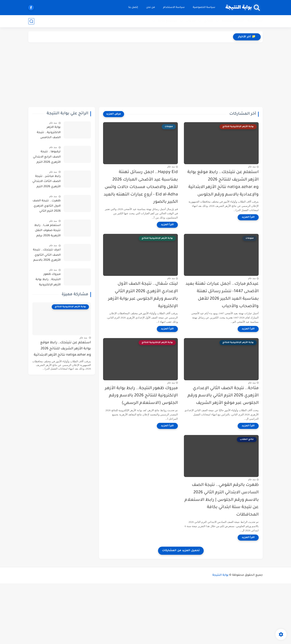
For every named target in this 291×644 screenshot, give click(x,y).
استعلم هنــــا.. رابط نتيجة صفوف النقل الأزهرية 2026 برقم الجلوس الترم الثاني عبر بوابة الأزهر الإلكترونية (47, 231)
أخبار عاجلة (255, 21)
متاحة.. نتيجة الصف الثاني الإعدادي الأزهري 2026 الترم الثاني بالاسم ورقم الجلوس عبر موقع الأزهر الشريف (223, 396)
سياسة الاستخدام (174, 7)
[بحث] (31, 21)
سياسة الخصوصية (204, 7)
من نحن (151, 7)
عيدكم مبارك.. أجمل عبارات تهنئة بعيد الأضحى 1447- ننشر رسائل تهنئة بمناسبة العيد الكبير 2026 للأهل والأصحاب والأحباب (222, 295)
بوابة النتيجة (239, 8)
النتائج (209, 21)
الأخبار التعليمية (233, 21)
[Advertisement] (145, 75)
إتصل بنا (133, 7)
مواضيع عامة (168, 21)
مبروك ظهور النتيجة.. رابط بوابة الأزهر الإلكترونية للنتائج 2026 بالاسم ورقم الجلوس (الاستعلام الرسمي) (141, 396)
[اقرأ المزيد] (248, 217)
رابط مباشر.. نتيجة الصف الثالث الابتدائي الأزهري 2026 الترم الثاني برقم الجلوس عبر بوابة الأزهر (46, 182)
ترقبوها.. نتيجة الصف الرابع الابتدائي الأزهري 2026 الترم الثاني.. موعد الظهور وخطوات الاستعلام (47, 158)
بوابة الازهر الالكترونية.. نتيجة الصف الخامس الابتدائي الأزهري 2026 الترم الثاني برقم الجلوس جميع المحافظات (46, 133)
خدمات (191, 21)
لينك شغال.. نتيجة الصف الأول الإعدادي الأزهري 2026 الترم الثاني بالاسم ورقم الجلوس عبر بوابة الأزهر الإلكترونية (143, 295)
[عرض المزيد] (114, 114)
